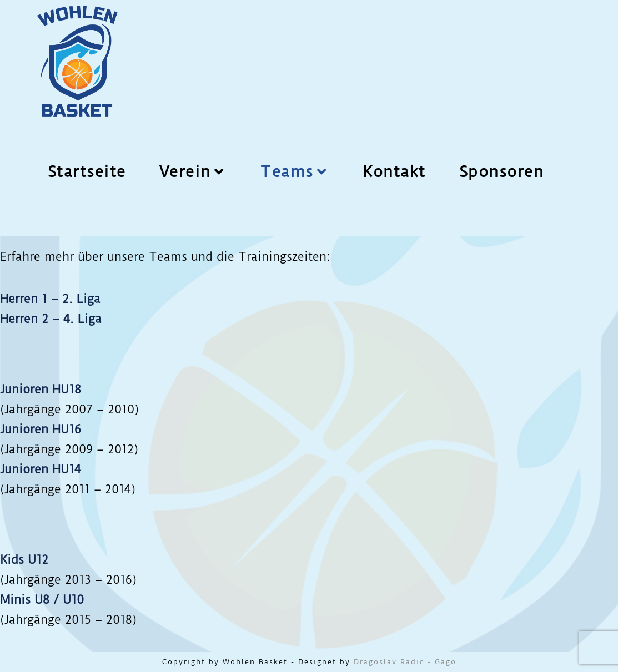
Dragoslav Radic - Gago (405, 662)
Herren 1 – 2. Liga (50, 299)
